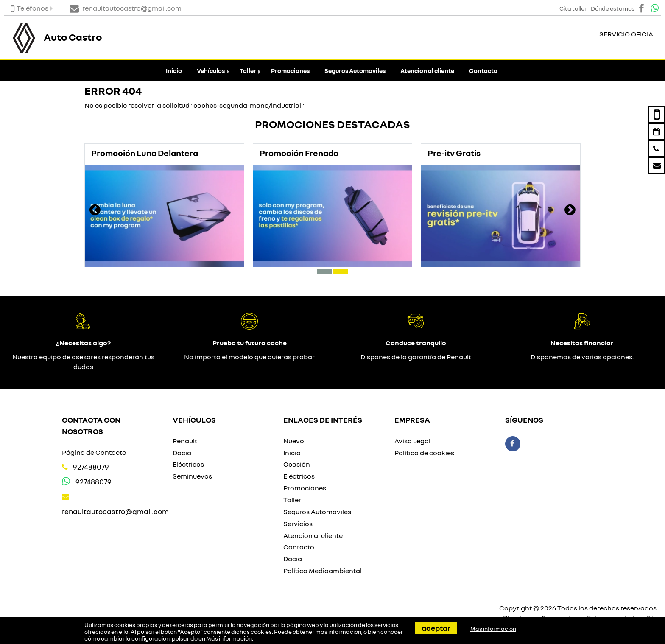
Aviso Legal (412, 441)
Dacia (182, 453)
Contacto (483, 71)
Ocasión (297, 464)
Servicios (298, 524)
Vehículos (211, 71)
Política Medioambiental (323, 571)
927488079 (91, 467)
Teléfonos (29, 8)
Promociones (290, 71)
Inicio (174, 71)
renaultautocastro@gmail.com (115, 511)
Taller (248, 71)
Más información (229, 638)
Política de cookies (424, 453)
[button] (324, 272)
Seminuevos (192, 476)
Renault (185, 441)
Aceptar (436, 628)
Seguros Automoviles (355, 71)
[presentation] (95, 211)
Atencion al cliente (427, 71)
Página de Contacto (94, 452)
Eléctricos (188, 464)
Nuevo (294, 441)
